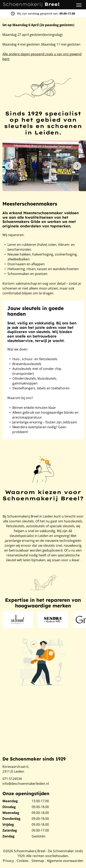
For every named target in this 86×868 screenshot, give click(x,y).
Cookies (23, 861)
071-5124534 (12, 779)
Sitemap (38, 861)
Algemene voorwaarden (65, 861)
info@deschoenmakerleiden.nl (26, 784)
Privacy (8, 861)
